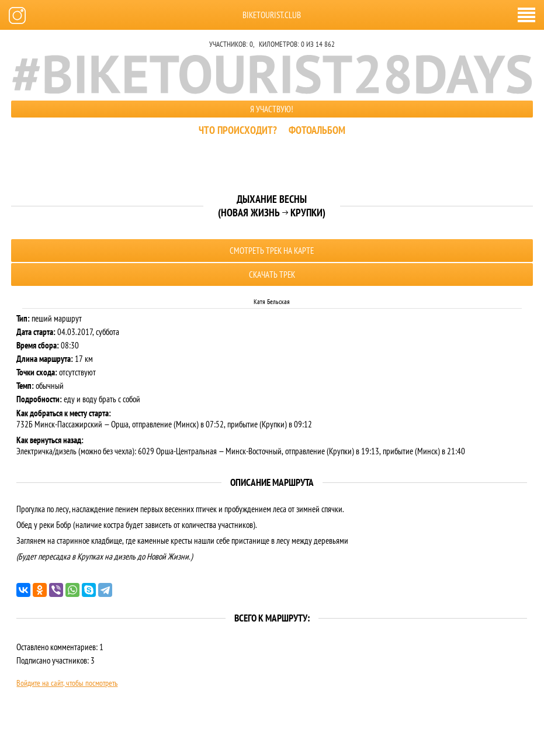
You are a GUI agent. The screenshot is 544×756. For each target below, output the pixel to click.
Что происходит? (238, 130)
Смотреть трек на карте (272, 251)
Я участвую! (272, 109)
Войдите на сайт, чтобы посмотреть (67, 683)
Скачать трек (272, 275)
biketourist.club (272, 15)
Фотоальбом (317, 130)
